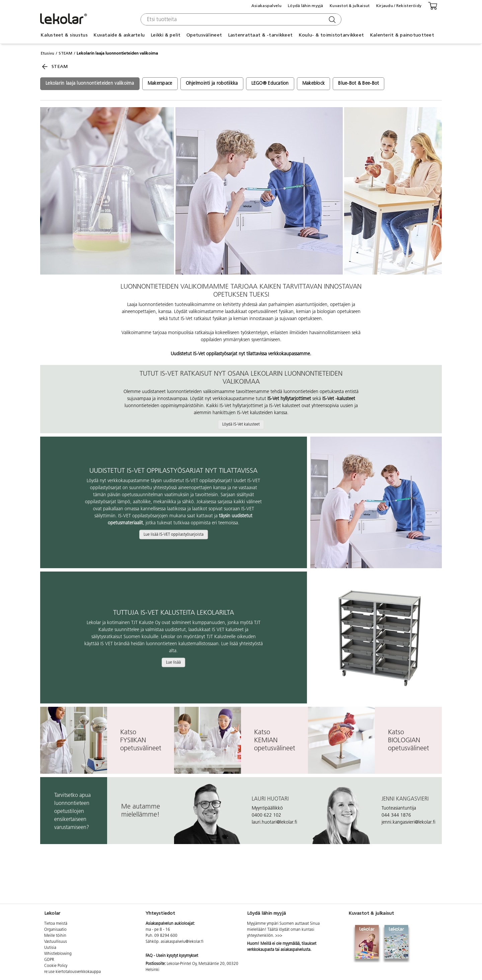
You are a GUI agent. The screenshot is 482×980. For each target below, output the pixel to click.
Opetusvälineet (204, 35)
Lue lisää (173, 662)
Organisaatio (55, 930)
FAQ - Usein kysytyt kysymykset (172, 956)
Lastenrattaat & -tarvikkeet (260, 35)
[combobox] (240, 19)
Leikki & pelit (166, 35)
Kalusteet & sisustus (64, 35)
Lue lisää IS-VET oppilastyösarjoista (174, 534)
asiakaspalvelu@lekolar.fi (182, 942)
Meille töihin (55, 936)
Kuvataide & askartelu (119, 35)
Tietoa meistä (56, 924)
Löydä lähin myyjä (306, 6)
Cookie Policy (56, 966)
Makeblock (314, 84)
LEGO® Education (270, 84)
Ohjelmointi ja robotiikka (212, 84)
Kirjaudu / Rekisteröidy (399, 6)
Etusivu (48, 53)
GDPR (49, 960)
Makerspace (160, 84)
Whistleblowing (58, 954)
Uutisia (50, 948)
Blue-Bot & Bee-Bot (358, 84)
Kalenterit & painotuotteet (402, 35)
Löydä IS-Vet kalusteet (241, 425)
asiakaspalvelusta (295, 950)
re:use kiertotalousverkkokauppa (72, 972)
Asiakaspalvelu (266, 6)
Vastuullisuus (56, 942)
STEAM (65, 53)
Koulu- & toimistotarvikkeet (331, 35)
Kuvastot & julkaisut (350, 6)
